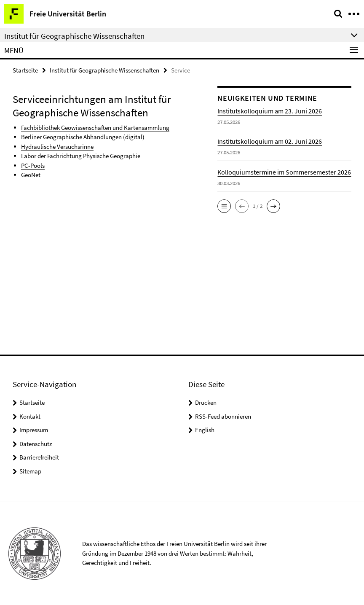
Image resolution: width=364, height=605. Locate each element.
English (205, 430)
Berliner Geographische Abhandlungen (72, 137)
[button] (224, 206)
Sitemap (30, 471)
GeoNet (31, 175)
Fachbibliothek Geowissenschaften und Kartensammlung (95, 128)
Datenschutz (36, 444)
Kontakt (30, 416)
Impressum (34, 430)
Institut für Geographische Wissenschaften (104, 70)
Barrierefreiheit (39, 457)
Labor (29, 156)
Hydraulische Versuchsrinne (57, 147)
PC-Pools (33, 165)
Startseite (25, 70)
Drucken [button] (206, 402)
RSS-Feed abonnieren (223, 416)
